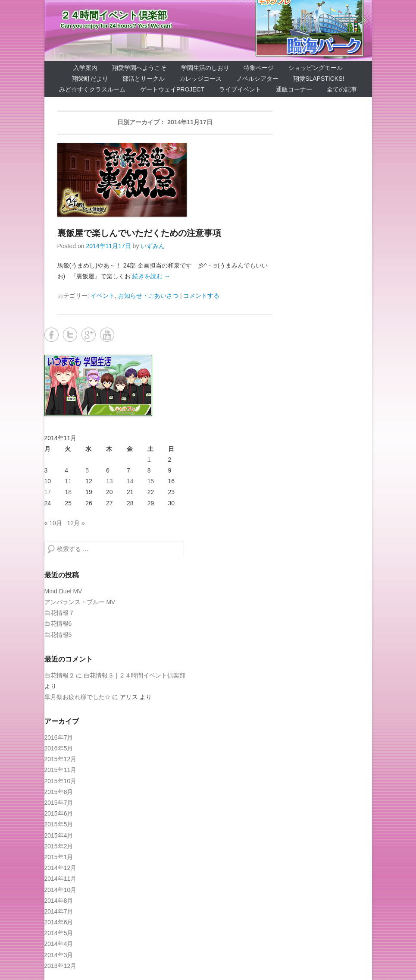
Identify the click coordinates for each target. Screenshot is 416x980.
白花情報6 (58, 624)
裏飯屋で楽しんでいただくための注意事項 (139, 233)
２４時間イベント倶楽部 (114, 15)
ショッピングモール (316, 68)
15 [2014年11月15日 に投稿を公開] (151, 481)
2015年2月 (59, 846)
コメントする (201, 296)
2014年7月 (59, 911)
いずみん (153, 246)
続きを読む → (151, 276)
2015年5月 (59, 824)
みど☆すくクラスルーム (92, 89)
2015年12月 (61, 759)
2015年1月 (59, 857)
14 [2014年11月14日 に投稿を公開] (130, 481)
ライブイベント (240, 89)
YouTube (107, 335)
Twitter (70, 335)
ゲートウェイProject (172, 89)
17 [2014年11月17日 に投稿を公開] (48, 492)
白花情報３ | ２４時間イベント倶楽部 (134, 675)
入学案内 (85, 68)
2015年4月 (59, 835)
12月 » (76, 523)
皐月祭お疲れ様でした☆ (78, 697)
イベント (103, 296)
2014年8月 (59, 901)
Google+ (89, 335)
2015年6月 (59, 813)
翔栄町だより (90, 79)
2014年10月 (61, 890)
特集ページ (259, 68)
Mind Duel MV (63, 591)
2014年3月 (59, 955)
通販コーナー (294, 89)
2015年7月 (59, 803)
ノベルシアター (257, 79)
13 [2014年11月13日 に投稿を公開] (109, 481)
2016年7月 (59, 737)
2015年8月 (59, 792)
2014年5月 (59, 933)
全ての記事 (342, 89)
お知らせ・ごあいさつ (148, 296)
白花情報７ (59, 613)
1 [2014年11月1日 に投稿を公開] (149, 460)
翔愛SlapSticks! (319, 79)
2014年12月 (61, 868)
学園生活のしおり (205, 68)
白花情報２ (59, 675)
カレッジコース (200, 79)
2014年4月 (59, 944)
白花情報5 (58, 635)
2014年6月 (59, 922)
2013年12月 (61, 966)
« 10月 (53, 523)
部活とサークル (144, 79)
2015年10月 (61, 781)
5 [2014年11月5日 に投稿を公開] (87, 470)
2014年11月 (61, 879)
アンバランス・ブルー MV (80, 602)
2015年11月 (61, 770)
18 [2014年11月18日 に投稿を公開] (68, 492)
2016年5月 (59, 748)
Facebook (52, 335)
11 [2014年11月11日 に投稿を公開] (68, 481)
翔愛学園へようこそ (139, 68)
